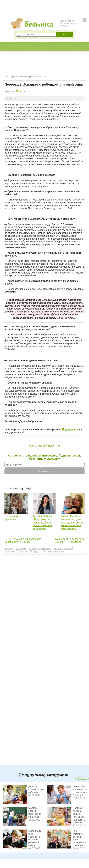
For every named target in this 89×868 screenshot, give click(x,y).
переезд (9, 548)
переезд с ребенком (40, 548)
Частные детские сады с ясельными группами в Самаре (79, 815)
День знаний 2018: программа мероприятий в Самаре (23, 540)
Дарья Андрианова (53, 551)
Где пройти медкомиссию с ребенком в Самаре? (80, 791)
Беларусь (35, 551)
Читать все (82, 777)
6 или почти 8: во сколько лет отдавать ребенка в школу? (35, 838)
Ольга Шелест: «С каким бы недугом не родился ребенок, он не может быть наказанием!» (73, 522)
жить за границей (63, 548)
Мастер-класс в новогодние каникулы (35, 812)
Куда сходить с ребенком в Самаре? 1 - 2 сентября (70, 540)
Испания (9, 551)
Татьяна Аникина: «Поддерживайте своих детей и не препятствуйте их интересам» (43, 522)
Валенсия (22, 551)
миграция (21, 548)
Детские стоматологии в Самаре (36, 789)
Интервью (22, 91)
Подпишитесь (70, 429)
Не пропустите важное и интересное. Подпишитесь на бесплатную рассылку (44, 457)
